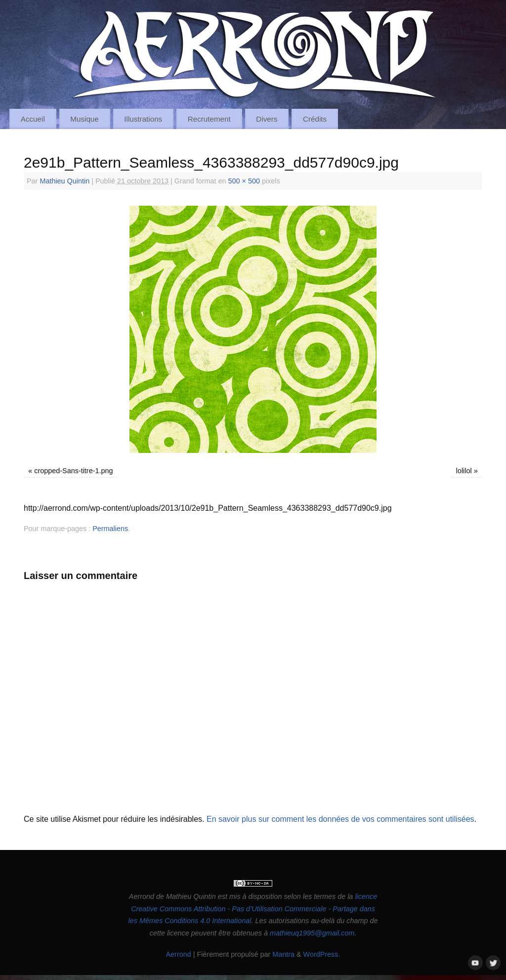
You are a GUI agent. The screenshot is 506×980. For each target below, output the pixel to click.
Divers (267, 119)
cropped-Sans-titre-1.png (73, 471)
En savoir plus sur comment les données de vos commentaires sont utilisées (340, 819)
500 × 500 (244, 181)
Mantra (283, 954)
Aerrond (178, 954)
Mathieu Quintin (64, 181)
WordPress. (322, 954)
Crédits (315, 119)
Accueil (33, 119)
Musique (84, 119)
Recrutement (209, 119)
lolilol (464, 471)
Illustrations (143, 119)
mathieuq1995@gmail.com (312, 933)
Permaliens (110, 529)
